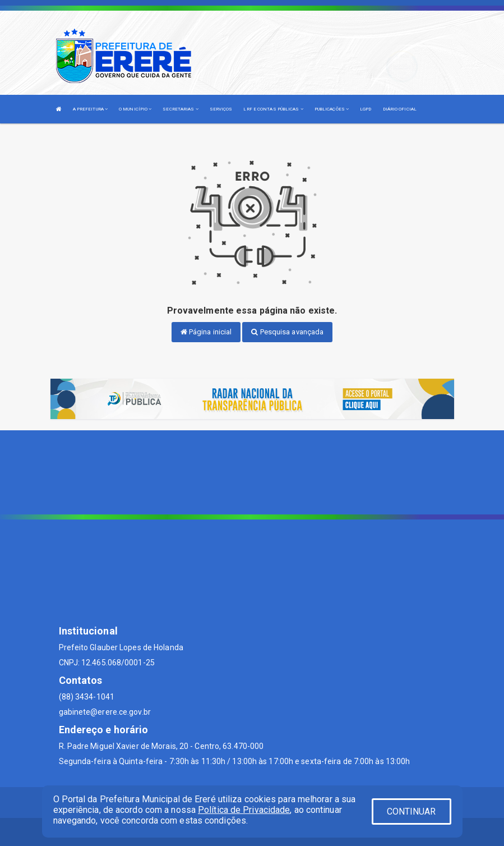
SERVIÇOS (221, 109)
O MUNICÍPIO (135, 109)
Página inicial (206, 332)
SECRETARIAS (180, 109)
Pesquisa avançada (287, 332)
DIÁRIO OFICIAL (400, 109)
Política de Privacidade (244, 810)
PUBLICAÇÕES (332, 109)
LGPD (366, 109)
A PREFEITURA (90, 109)
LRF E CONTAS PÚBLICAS (273, 109)
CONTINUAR (411, 811)
